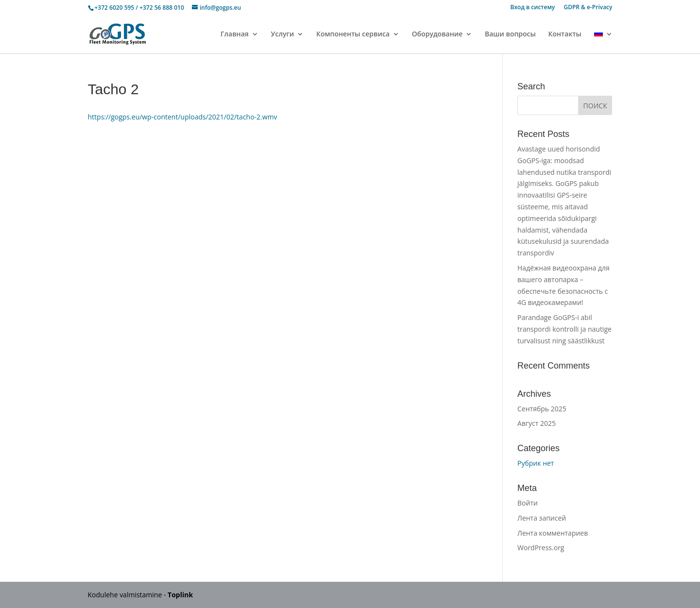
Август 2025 (537, 423)
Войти (528, 503)
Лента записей (542, 518)
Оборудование (437, 34)
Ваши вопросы (510, 34)
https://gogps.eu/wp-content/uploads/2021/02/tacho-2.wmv (183, 117)
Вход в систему (533, 8)
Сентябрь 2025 (542, 409)
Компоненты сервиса (353, 34)
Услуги (282, 34)
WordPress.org (541, 548)
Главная (235, 34)
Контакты (565, 34)
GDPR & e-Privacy (588, 8)
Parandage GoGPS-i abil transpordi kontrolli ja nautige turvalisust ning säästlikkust (564, 329)
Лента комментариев (553, 533)
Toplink (180, 595)
